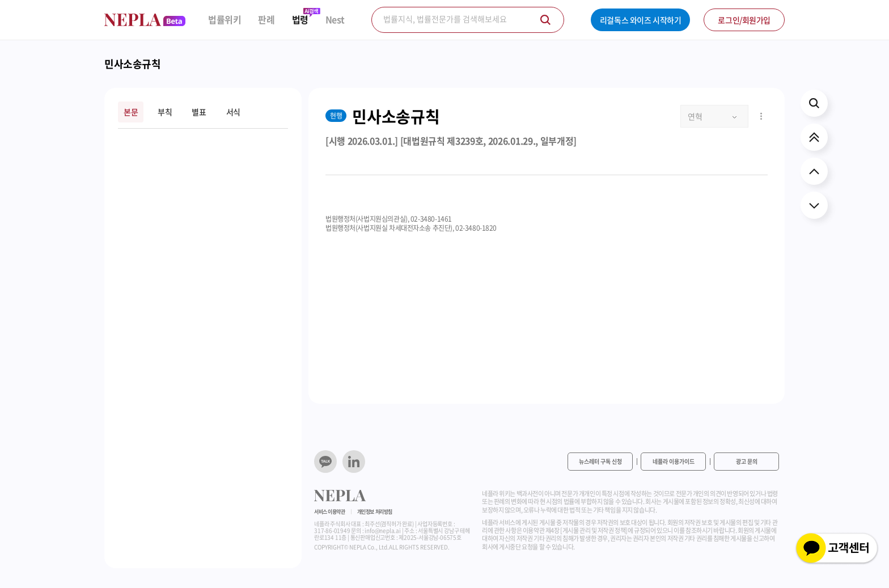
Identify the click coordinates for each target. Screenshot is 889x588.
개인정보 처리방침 (375, 512)
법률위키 (225, 20)
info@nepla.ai (382, 530)
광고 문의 (747, 461)
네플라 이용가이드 (674, 461)
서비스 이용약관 (330, 512)
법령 (300, 20)
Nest (335, 20)
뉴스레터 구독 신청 (600, 461)
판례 (266, 20)
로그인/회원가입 (744, 20)
